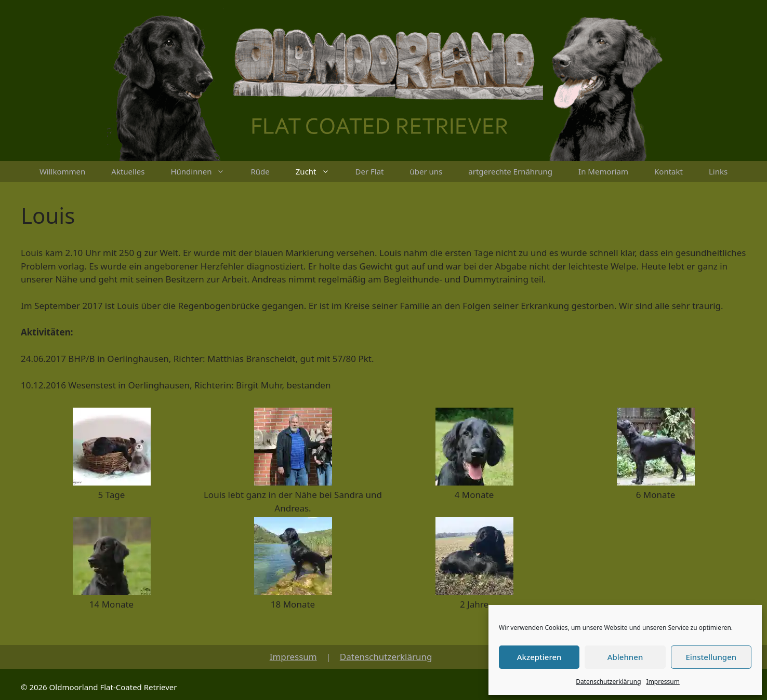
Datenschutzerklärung (608, 682)
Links (718, 171)
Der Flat (370, 171)
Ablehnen (625, 657)
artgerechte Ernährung (510, 171)
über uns (426, 171)
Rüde (260, 171)
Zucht (319, 171)
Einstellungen (711, 657)
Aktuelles (128, 171)
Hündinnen (204, 171)
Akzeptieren (539, 657)
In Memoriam (603, 171)
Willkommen (62, 171)
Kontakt (669, 171)
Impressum (663, 682)
